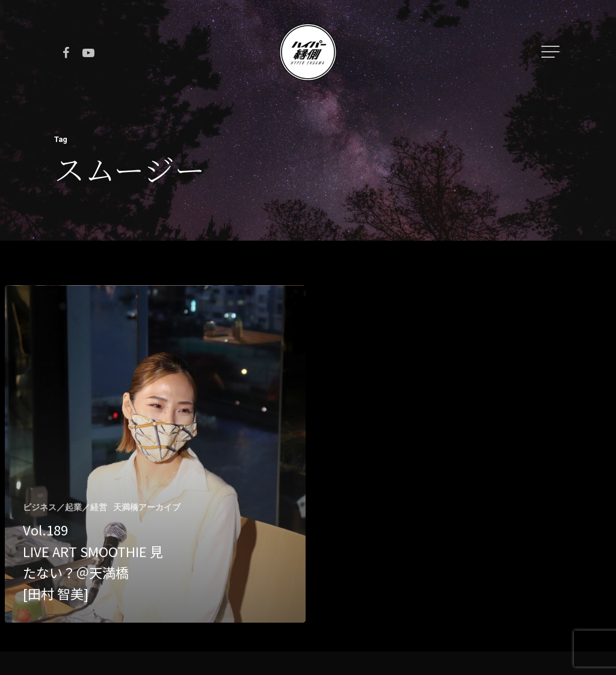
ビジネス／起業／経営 (65, 507)
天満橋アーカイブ (147, 507)
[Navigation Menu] (552, 52)
